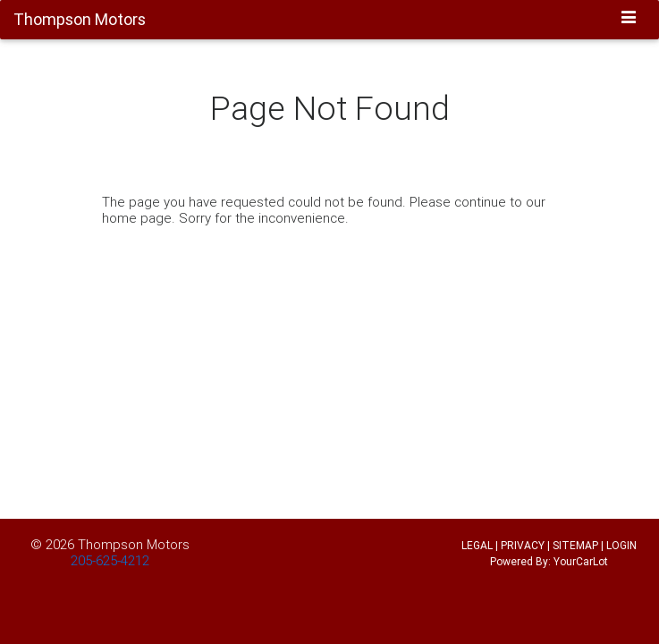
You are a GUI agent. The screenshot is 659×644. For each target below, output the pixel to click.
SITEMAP (575, 545)
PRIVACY (523, 545)
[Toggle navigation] (629, 19)
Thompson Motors (134, 544)
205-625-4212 (110, 560)
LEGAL (477, 545)
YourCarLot (581, 561)
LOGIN (621, 545)
